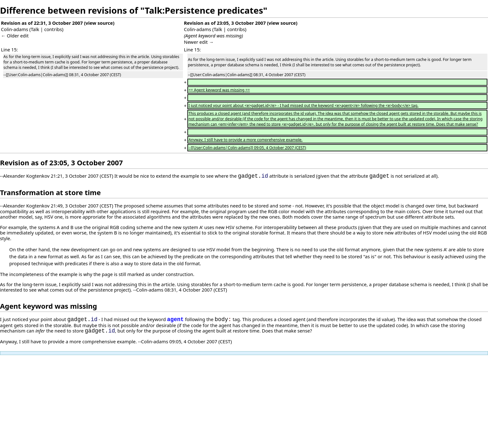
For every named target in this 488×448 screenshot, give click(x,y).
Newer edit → (199, 42)
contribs (53, 29)
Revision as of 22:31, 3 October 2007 (42, 23)
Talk (35, 29)
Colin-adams (15, 29)
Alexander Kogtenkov (26, 176)
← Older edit (15, 36)
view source (99, 23)
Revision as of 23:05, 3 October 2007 (225, 23)
